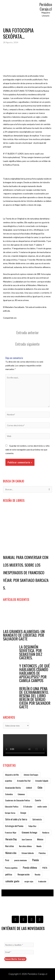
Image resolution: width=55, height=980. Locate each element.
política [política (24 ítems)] (9, 874)
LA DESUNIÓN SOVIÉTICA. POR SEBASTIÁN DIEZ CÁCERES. (31, 652)
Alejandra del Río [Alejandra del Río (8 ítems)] (12, 775)
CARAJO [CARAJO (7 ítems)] (29, 788)
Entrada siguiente (27, 344)
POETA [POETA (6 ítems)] (45, 868)
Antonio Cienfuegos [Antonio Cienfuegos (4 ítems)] (31, 775)
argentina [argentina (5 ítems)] (9, 781)
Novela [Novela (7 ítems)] (39, 846)
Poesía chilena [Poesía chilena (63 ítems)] (30, 867)
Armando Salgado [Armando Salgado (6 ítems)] (42, 781)
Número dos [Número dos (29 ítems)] (11, 853)
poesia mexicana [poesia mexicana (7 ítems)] (20, 860)
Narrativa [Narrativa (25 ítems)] (10, 846)
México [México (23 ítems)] (40, 839)
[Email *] (19, 952)
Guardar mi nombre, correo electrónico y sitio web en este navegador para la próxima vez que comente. (27, 449)
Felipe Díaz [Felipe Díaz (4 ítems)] (32, 826)
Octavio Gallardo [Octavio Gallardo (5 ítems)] (28, 853)
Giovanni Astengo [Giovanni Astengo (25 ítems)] (29, 832)
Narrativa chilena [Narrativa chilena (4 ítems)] (25, 846)
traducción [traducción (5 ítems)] (42, 881)
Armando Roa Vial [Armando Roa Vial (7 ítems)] (24, 781)
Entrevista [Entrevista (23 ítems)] (37, 819)
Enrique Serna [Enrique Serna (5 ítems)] (10, 813)
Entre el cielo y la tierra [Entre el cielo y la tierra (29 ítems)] (16, 819)
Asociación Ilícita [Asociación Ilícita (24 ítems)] (13, 788)
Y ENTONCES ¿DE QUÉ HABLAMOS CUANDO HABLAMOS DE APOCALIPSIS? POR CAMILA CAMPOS (34, 673)
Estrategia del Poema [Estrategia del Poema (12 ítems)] (14, 826)
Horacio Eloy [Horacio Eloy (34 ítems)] (11, 839)
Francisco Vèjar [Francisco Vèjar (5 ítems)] (11, 833)
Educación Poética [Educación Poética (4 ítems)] (12, 807)
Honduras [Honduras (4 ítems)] (46, 833)
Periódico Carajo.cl (46, 7)
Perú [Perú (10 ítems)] (7, 860)
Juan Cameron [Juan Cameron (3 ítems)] (27, 839)
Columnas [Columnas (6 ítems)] (21, 794)
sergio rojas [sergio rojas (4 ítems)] (29, 881)
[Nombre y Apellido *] (19, 945)
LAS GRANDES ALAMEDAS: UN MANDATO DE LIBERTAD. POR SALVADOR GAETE (24, 635)
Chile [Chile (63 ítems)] (40, 787)
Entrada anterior (27, 332)
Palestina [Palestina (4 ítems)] (42, 853)
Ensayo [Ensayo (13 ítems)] (23, 813)
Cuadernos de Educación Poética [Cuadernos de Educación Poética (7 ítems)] (18, 800)
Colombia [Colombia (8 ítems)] (9, 794)
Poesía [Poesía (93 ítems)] (35, 860)
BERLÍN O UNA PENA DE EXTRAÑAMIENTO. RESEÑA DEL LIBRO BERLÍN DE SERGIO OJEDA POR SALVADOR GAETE (35, 698)
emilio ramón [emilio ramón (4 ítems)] (42, 807)
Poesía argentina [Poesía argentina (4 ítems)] (11, 868)
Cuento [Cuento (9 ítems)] (38, 800)
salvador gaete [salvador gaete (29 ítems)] (12, 881)
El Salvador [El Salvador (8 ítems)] (28, 806)
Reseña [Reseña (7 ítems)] (37, 874)
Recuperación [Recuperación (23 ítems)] (24, 874)
